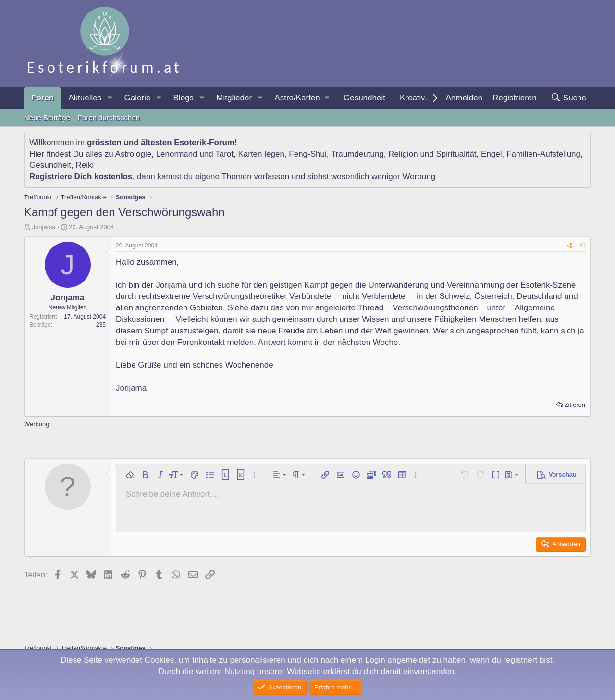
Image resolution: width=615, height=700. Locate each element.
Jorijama (44, 227)
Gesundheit (364, 98)
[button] (110, 98)
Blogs (184, 98)
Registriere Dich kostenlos (81, 177)
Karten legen (261, 154)
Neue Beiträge (47, 117)
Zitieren (575, 405)
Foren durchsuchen (109, 117)
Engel (491, 154)
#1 (583, 246)
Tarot (224, 154)
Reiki (85, 165)
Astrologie (134, 154)
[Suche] (568, 98)
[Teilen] (570, 246)
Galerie (137, 98)
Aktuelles (85, 98)
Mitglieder (234, 98)
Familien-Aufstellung (543, 154)
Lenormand (177, 154)
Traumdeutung (357, 154)
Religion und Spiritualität (432, 154)
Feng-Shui (307, 154)
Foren (43, 98)
